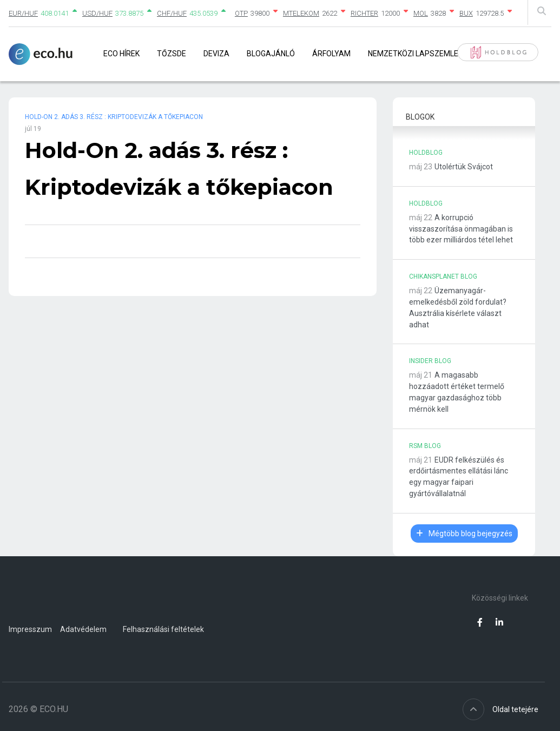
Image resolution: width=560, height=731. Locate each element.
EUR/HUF (23, 13)
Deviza (216, 54)
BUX (466, 13)
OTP (241, 13)
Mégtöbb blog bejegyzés (464, 534)
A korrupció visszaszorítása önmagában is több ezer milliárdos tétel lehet (461, 229)
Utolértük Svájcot (464, 167)
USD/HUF (97, 13)
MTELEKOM (301, 13)
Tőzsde (172, 54)
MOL (421, 13)
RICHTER (364, 13)
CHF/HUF (172, 13)
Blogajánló (271, 54)
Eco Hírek (121, 54)
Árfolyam (331, 54)
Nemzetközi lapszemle (413, 54)
